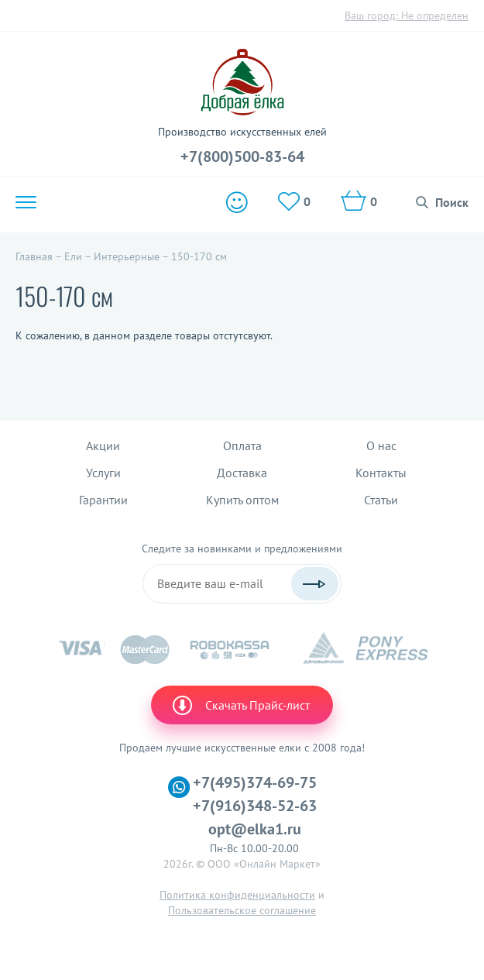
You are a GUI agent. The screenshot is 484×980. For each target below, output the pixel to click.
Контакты (381, 473)
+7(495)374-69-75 (255, 782)
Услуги (103, 473)
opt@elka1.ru (255, 829)
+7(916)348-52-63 (255, 806)
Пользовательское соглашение (242, 910)
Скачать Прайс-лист (240, 705)
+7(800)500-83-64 (242, 156)
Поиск (452, 202)
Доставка (242, 473)
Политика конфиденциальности (237, 895)
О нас (381, 445)
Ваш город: (407, 15)
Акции (103, 445)
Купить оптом (242, 500)
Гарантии (103, 500)
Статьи (381, 500)
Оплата (242, 445)
